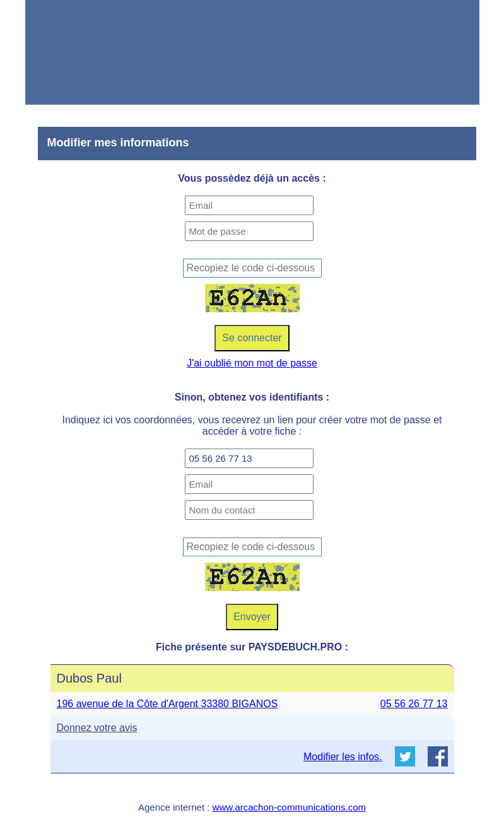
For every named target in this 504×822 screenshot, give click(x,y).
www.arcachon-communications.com (289, 807)
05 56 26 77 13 (414, 704)
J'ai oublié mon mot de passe (252, 363)
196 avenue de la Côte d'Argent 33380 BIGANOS (167, 704)
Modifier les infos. (343, 757)
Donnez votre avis (97, 728)
